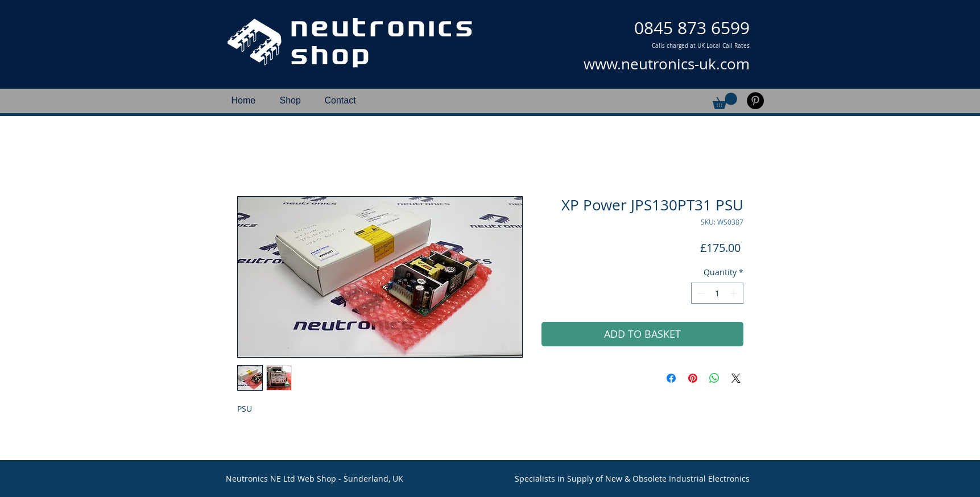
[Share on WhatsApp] (714, 378)
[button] (725, 101)
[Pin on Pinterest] (693, 378)
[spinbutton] (717, 293)
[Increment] (735, 293)
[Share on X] (736, 378)
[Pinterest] (755, 101)
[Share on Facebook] (671, 378)
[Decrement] (700, 293)
